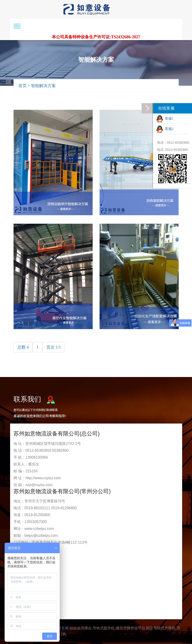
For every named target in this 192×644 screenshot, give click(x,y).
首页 (22, 86)
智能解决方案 (43, 86)
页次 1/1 (54, 347)
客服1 (165, 119)
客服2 (165, 129)
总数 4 (23, 347)
